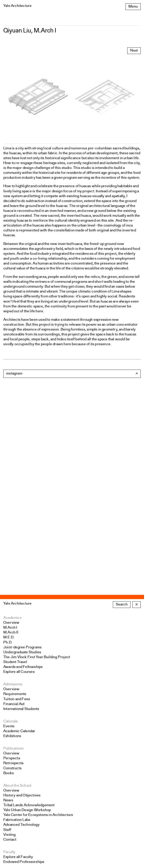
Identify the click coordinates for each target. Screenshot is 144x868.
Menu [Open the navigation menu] (133, 7)
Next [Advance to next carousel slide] (134, 51)
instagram (14, 374)
